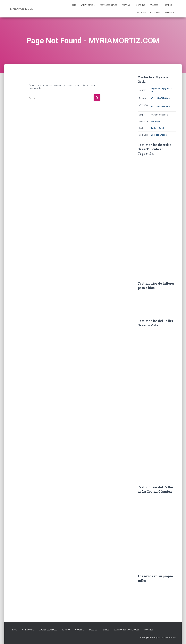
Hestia (143, 638)
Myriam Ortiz (88, 5)
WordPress (171, 638)
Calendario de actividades (148, 12)
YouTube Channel (159, 135)
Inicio (74, 5)
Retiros (169, 5)
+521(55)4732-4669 (160, 98)
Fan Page (155, 121)
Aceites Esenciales (108, 5)
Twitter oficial (157, 128)
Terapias (127, 5)
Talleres (155, 5)
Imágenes (169, 12)
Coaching (141, 5)
